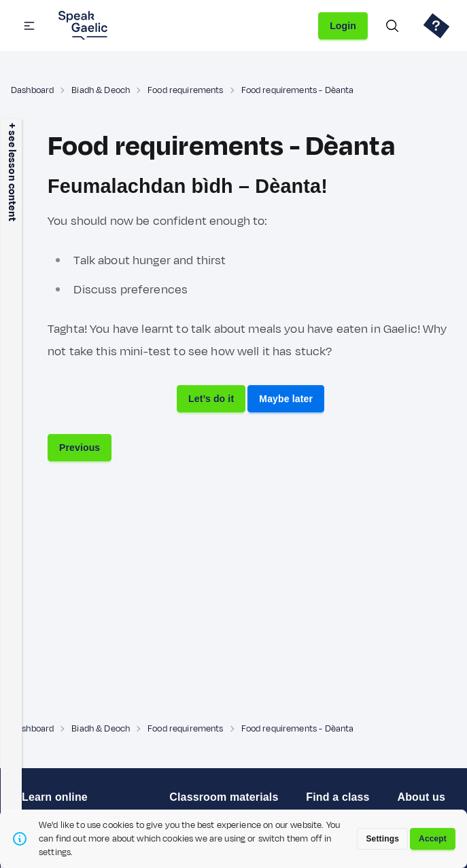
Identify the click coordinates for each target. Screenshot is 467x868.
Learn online (55, 797)
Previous (80, 448)
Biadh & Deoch (101, 90)
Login (343, 26)
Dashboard (32, 90)
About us (421, 797)
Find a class (338, 797)
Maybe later (286, 399)
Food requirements (185, 90)
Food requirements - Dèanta (298, 90)
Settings (382, 839)
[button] (29, 26)
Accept (433, 839)
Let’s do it (211, 399)
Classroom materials (224, 797)
